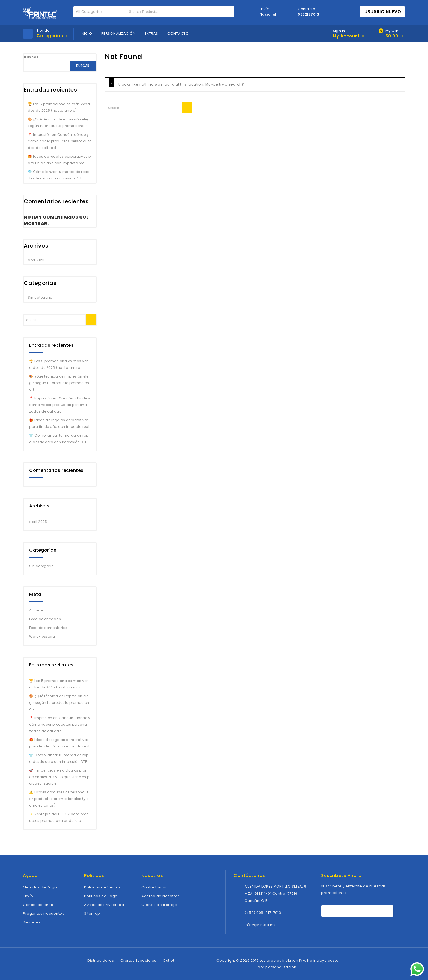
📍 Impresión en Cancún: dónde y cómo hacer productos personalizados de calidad (60, 141)
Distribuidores (101, 960)
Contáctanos (154, 887)
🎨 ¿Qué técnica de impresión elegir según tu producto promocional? (60, 123)
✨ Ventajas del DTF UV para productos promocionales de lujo (59, 817)
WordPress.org (42, 636)
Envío (28, 896)
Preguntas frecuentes (44, 913)
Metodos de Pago (40, 887)
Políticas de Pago (101, 896)
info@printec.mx (260, 925)
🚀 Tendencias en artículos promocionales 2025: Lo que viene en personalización (59, 777)
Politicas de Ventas (102, 887)
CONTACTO (178, 33)
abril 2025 (37, 260)
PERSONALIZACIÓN (118, 33)
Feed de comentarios (48, 628)
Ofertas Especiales (138, 960)
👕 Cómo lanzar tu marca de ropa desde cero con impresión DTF (59, 175)
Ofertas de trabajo (159, 905)
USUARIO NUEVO (383, 12)
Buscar (31, 57)
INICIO (86, 33)
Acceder (37, 610)
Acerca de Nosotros (160, 896)
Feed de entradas (45, 619)
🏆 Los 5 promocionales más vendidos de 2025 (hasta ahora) (59, 107)
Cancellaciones (38, 905)
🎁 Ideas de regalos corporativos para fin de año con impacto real (59, 160)
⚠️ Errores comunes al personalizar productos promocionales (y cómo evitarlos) (59, 799)
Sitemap (92, 913)
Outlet (168, 960)
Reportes (32, 922)
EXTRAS (151, 33)
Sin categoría (40, 297)
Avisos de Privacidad (104, 905)
